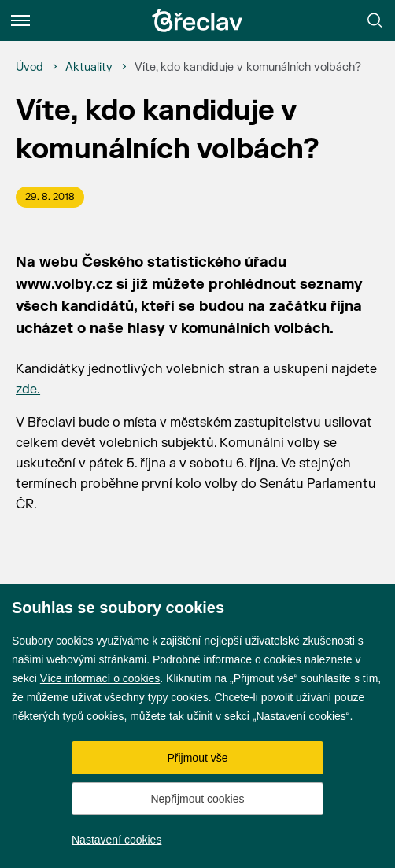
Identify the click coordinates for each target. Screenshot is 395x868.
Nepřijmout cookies (197, 799)
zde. (28, 390)
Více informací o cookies (100, 678)
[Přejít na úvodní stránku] (197, 20)
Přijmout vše (197, 758)
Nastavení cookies (116, 840)
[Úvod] (30, 68)
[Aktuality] (89, 68)
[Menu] (20, 20)
